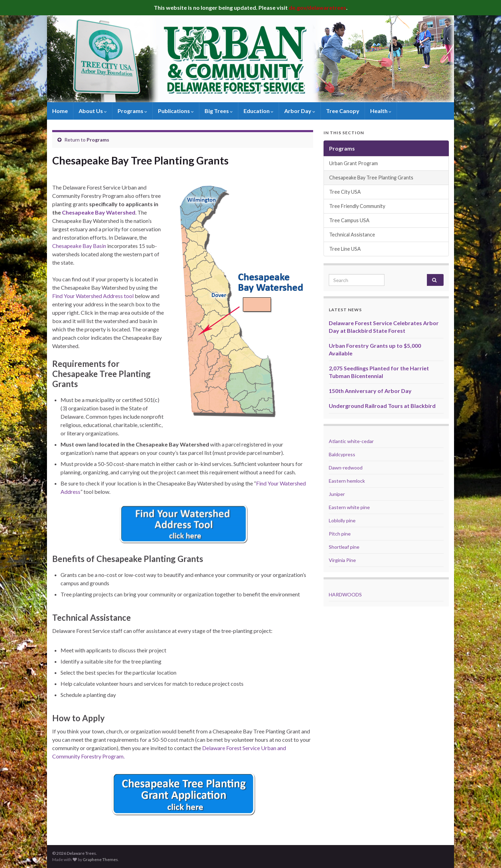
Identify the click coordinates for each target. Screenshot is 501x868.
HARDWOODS (345, 594)
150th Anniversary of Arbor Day (370, 391)
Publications (176, 111)
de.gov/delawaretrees (317, 7)
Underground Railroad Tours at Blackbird (382, 406)
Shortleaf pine (344, 547)
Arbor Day (300, 111)
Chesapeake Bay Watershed (99, 212)
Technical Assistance (352, 235)
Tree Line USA (345, 249)
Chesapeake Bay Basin (79, 246)
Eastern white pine (349, 507)
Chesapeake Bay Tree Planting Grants (371, 178)
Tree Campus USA (349, 220)
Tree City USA (345, 192)
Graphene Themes (100, 859)
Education (259, 111)
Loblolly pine (342, 520)
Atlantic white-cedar (351, 441)
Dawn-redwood (346, 468)
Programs (132, 111)
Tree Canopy (343, 111)
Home (60, 111)
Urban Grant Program (353, 163)
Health (381, 111)
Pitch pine (340, 534)
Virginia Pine (342, 560)
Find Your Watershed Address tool (93, 296)
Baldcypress (342, 454)
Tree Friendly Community (357, 206)
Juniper (337, 494)
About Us (93, 111)
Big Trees (219, 111)
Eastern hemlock (347, 481)
